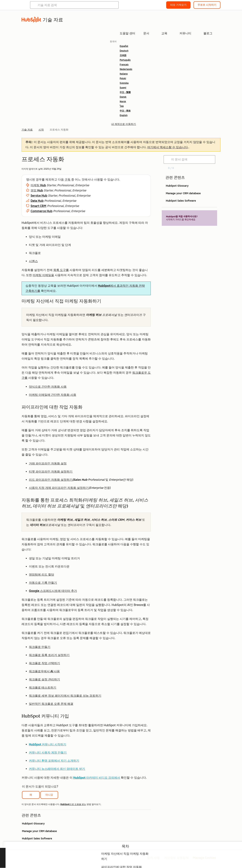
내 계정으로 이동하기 (124, 124)
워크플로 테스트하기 (43, 688)
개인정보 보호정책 (176, 858)
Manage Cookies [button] (204, 858)
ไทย (122, 106)
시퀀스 (33, 261)
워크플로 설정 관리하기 (44, 679)
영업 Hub (37, 190)
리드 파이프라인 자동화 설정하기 (51, 480)
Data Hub (37, 201)
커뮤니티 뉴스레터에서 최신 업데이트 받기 (57, 769)
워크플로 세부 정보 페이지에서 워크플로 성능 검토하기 (65, 696)
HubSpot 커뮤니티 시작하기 (48, 744)
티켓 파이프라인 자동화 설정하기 (51, 472)
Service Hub (39, 196)
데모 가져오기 (178, 5)
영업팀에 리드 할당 (42, 575)
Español (124, 46)
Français (124, 65)
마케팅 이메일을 (43, 275)
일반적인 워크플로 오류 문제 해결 (51, 704)
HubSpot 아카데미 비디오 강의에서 (97, 778)
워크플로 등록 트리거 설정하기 (49, 655)
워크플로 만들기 (40, 647)
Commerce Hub (42, 211)
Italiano (124, 74)
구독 (68, 180)
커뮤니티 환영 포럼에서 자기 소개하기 (54, 761)
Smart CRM (38, 206)
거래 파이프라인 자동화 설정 (48, 463)
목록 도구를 (61, 270)
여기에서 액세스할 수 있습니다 (167, 147)
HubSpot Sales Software (37, 839)
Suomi (123, 88)
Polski (123, 78)
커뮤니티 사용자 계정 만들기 (48, 753)
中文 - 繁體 (125, 92)
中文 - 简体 (125, 111)
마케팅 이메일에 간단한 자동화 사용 (53, 395)
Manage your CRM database (39, 831)
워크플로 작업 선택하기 (44, 663)
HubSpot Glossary (33, 824)
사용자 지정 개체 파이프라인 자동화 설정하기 (59, 488)
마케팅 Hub (38, 185)
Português (125, 60)
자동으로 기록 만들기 (43, 583)
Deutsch (124, 51)
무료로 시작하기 (207, 5)
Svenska (124, 83)
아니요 (49, 795)
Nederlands (126, 69)
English (124, 115)
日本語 (123, 55)
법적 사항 (153, 858)
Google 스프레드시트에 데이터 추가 (53, 591)
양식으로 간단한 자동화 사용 (48, 387)
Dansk (123, 97)
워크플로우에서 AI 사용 (44, 671)
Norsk (123, 102)
